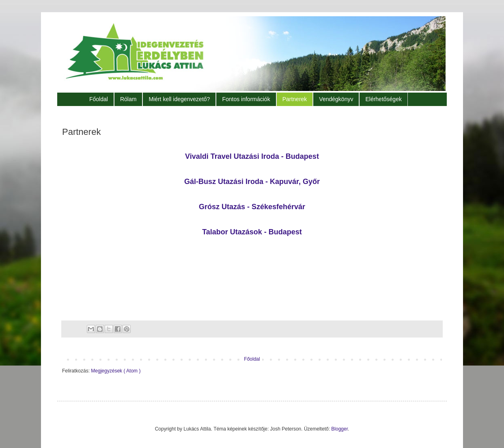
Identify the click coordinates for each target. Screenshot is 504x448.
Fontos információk (246, 99)
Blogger (339, 429)
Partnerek (295, 99)
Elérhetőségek (383, 99)
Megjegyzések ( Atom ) (116, 371)
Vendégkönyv (336, 99)
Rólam (128, 99)
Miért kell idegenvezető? (179, 99)
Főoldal (99, 99)
